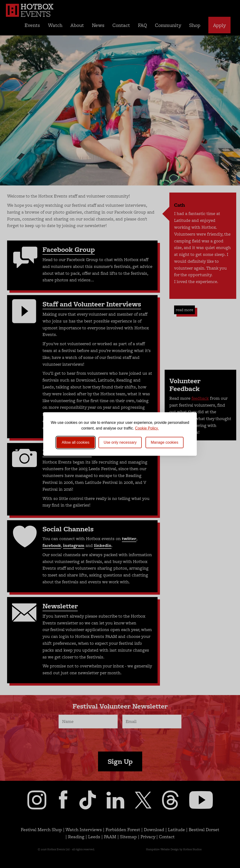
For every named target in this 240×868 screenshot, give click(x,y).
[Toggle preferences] (165, 443)
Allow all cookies (75, 442)
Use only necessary (120, 442)
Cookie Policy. (147, 428)
